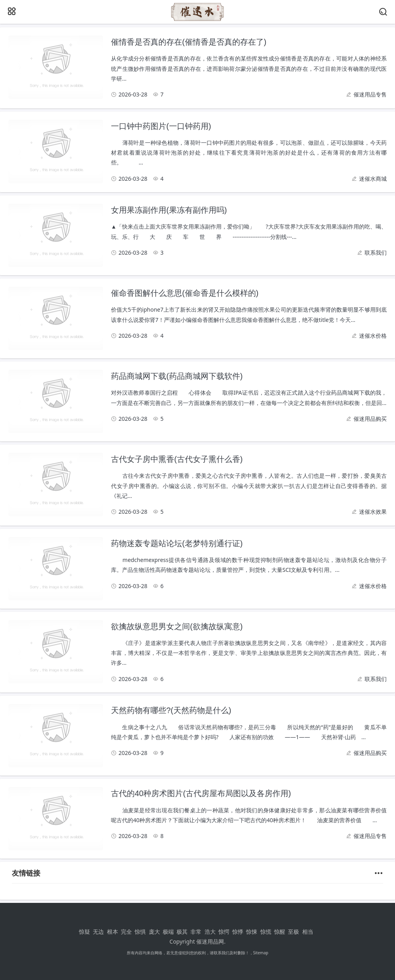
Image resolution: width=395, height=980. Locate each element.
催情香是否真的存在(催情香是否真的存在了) (189, 42)
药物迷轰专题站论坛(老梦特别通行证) (177, 543)
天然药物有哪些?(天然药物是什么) (171, 710)
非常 (196, 932)
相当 (308, 932)
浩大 (210, 932)
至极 (293, 932)
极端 (168, 932)
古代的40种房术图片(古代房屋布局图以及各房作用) (201, 793)
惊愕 (224, 932)
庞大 (154, 932)
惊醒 (280, 932)
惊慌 (266, 932)
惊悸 (238, 932)
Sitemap (261, 953)
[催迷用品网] (197, 19)
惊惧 (140, 932)
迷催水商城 (373, 179)
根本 (113, 932)
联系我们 (376, 253)
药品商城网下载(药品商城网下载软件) (177, 376)
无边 (98, 932)
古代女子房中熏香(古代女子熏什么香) (177, 459)
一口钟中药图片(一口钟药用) (161, 126)
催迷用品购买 (370, 419)
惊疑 (85, 932)
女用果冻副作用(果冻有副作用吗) (169, 210)
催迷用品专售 (370, 94)
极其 (182, 932)
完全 (126, 932)
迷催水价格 (373, 336)
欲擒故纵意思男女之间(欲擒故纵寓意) (177, 626)
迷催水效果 (373, 512)
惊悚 (252, 932)
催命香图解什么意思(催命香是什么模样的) (185, 293)
